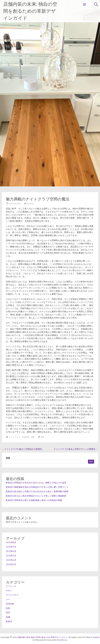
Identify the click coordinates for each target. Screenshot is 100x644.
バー (8, 599)
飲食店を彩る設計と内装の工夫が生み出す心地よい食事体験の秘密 (37, 491)
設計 (43, 437)
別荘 (8, 613)
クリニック (11, 586)
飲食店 (9, 621)
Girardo (30, 204)
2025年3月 (11, 564)
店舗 (8, 617)
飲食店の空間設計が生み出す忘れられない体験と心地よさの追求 (36, 483)
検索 (8, 458)
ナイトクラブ (15, 437)
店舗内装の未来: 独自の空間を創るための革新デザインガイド (30, 11)
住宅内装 (26, 437)
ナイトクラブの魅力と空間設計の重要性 (22, 449)
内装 (33, 437)
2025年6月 (11, 551)
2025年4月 (11, 560)
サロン (9, 591)
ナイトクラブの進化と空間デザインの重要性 (76, 449)
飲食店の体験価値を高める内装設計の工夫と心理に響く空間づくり (37, 487)
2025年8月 (11, 542)
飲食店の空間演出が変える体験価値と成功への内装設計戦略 (34, 500)
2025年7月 (11, 547)
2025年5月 (11, 556)
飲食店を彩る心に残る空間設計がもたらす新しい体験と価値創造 (36, 496)
